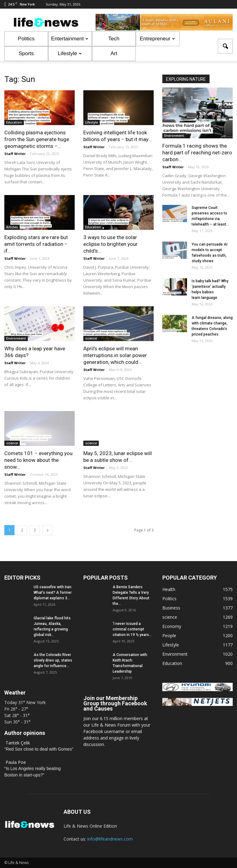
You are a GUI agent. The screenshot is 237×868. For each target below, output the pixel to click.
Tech (114, 39)
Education (14, 122)
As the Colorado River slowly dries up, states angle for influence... (53, 660)
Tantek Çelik (18, 743)
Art (114, 53)
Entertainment (70, 39)
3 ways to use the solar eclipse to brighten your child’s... (110, 244)
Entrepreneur (157, 39)
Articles (12, 227)
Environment (16, 338)
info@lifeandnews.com (110, 839)
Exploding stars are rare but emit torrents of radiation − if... (36, 244)
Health (169, 589)
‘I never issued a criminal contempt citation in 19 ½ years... (132, 629)
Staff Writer (15, 154)
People (169, 636)
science (91, 338)
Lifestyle (70, 53)
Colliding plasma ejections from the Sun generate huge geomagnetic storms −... (37, 139)
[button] (225, 46)
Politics (26, 39)
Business (171, 608)
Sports (26, 53)
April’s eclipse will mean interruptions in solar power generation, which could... (115, 355)
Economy (172, 626)
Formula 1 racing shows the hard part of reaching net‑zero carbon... (197, 153)
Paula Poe (16, 762)
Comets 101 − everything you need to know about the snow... (38, 460)
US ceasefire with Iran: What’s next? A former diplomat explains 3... (53, 593)
